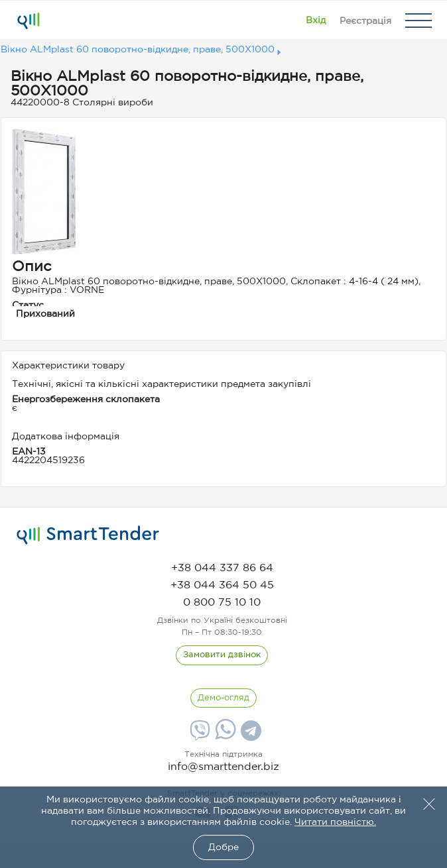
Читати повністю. (335, 822)
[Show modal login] (316, 21)
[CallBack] (222, 655)
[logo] (88, 535)
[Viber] (198, 735)
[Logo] (28, 21)
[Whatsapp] (224, 737)
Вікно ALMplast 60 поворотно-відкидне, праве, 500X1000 (138, 50)
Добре (223, 847)
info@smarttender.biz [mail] (223, 767)
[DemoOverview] (223, 698)
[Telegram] (249, 735)
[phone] (222, 568)
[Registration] (365, 21)
